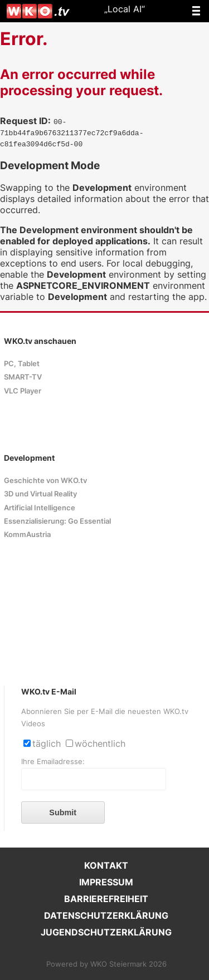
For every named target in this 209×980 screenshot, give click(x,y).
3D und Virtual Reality (40, 494)
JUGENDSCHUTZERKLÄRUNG (106, 932)
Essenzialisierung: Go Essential (57, 521)
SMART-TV (23, 377)
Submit (63, 812)
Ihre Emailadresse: (53, 762)
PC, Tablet (22, 364)
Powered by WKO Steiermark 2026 (106, 964)
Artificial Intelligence (40, 508)
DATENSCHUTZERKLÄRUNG (106, 915)
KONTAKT (106, 865)
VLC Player (23, 391)
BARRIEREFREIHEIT (106, 899)
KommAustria (27, 535)
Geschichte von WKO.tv (45, 481)
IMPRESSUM (106, 882)
